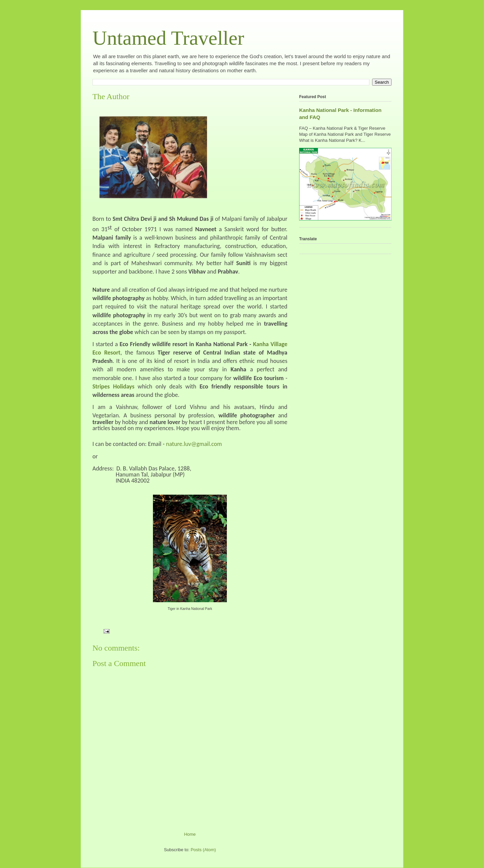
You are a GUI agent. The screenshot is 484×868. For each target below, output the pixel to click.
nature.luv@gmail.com (194, 444)
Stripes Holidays (113, 386)
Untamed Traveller (168, 38)
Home (190, 834)
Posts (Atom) (203, 850)
